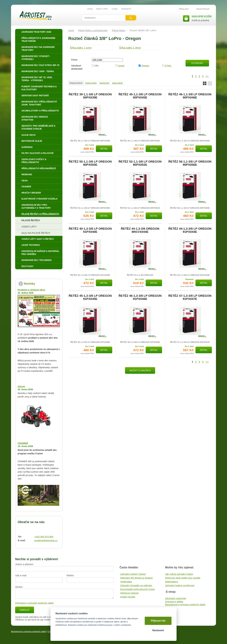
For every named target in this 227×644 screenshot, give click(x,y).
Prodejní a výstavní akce (31, 290)
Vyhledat (131, 18)
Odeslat (25, 610)
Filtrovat (197, 63)
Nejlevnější (91, 83)
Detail (104, 149)
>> (207, 76)
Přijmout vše (158, 621)
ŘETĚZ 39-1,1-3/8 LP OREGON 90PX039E (90, 96)
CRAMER (23, 443)
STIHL (168, 66)
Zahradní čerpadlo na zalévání (136, 585)
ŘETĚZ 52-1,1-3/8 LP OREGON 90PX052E (140, 163)
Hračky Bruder (128, 597)
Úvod (71, 30)
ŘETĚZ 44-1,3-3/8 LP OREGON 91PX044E (190, 230)
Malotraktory (172, 582)
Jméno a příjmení (24, 564)
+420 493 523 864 (44, 537)
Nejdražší (104, 83)
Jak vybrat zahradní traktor (179, 574)
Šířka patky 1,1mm (81, 48)
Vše (96, 66)
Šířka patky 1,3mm (130, 48)
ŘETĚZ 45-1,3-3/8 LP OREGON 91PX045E (90, 297)
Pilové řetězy (119, 30)
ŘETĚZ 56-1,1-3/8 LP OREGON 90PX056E (190, 163)
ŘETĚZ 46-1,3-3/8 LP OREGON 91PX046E (140, 297)
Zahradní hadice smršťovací (180, 585)
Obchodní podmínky (176, 598)
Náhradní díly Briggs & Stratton (137, 578)
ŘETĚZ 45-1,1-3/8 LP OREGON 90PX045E (140, 96)
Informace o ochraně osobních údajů (34, 603)
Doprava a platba (174, 601)
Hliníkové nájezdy (130, 593)
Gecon (21, 386)
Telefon (70, 575)
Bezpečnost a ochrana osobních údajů (185, 604)
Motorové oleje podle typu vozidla (183, 578)
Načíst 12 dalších (140, 370)
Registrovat (203, 9)
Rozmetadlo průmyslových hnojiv (138, 589)
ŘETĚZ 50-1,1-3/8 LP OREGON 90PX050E (90, 163)
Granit (121, 66)
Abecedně (117, 83)
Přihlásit (184, 9)
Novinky (29, 284)
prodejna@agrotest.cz (46, 540)
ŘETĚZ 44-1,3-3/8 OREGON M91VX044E (140, 230)
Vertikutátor (126, 582)
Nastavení (158, 630)
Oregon (145, 66)
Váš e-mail (21, 575)
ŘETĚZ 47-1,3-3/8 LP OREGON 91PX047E (190, 297)
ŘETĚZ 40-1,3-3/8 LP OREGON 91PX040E (90, 230)
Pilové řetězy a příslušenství (93, 30)
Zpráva (19, 587)
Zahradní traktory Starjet (133, 574)
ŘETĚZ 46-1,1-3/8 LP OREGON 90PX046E (190, 96)
